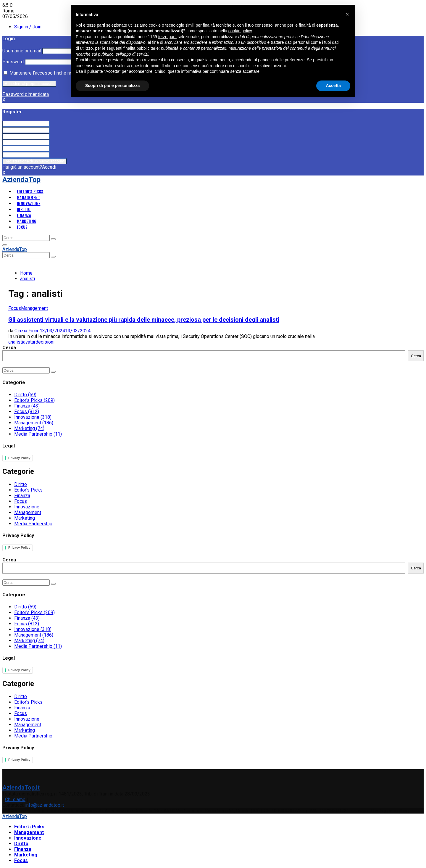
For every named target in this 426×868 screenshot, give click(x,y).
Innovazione (29, 203)
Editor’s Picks (30, 191)
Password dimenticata (26, 94)
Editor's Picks (34, 400)
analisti (16, 342)
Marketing (27, 221)
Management (28, 197)
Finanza (24, 215)
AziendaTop (21, 180)
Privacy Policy (19, 458)
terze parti (167, 37)
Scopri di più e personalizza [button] (112, 86)
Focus (22, 227)
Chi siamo (15, 799)
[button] (347, 14)
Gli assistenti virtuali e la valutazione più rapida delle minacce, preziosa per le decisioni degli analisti (144, 320)
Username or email (22, 51)
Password (13, 62)
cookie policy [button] (240, 31)
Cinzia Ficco (27, 331)
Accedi (49, 167)
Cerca (9, 348)
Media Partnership (38, 434)
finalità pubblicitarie (141, 48)
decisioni (45, 342)
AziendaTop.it (21, 788)
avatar (29, 342)
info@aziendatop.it (45, 805)
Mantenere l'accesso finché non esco (45, 73)
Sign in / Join (28, 27)
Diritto (24, 209)
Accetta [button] (333, 86)
